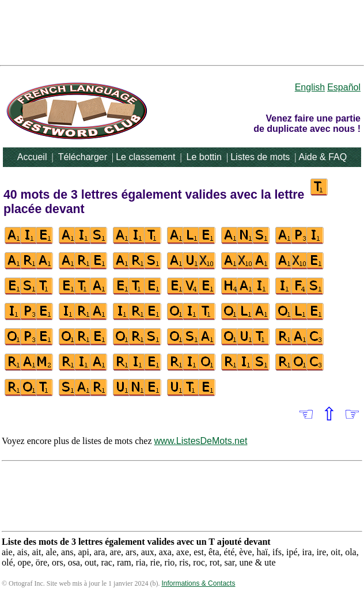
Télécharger (83, 157)
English (310, 87)
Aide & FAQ (323, 157)
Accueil (32, 157)
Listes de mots (260, 157)
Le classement (145, 157)
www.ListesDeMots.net (201, 441)
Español (344, 87)
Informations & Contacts (198, 583)
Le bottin (204, 157)
